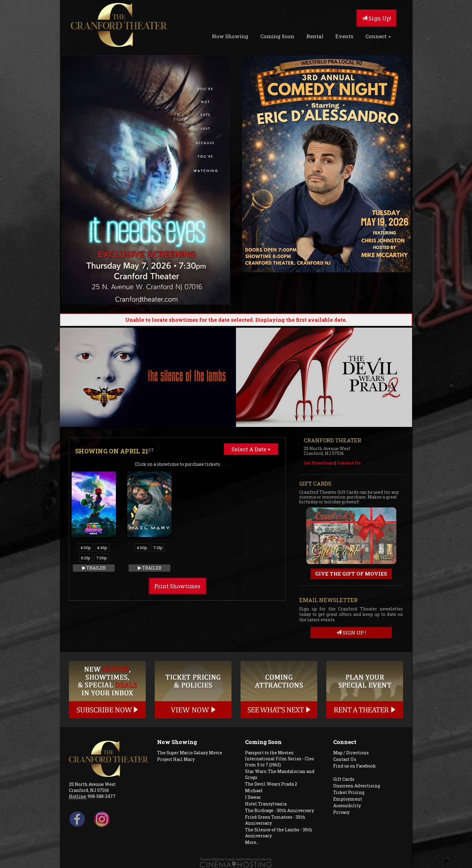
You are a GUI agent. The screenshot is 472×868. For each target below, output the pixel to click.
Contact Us (349, 463)
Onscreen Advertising (357, 786)
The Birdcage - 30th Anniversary (279, 810)
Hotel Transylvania (266, 804)
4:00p (86, 548)
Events (344, 36)
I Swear (253, 797)
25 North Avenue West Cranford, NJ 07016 (92, 787)
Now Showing (230, 36)
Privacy (341, 812)
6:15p (86, 558)
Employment (348, 799)
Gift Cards (344, 779)
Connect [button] (378, 36)
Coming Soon (277, 36)
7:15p (158, 548)
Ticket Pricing (349, 792)
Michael (254, 791)
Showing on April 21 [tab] (115, 451)
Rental (315, 36)
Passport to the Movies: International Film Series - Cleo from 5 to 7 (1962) (279, 759)
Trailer (94, 568)
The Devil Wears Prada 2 (271, 784)
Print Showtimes (177, 586)
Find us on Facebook (355, 766)
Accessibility (347, 806)
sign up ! (351, 633)
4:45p (102, 548)
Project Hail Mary (176, 759)
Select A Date (251, 449)
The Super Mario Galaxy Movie (190, 753)
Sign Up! (376, 18)
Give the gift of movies (351, 574)
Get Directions (319, 463)
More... (252, 842)
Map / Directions (351, 753)
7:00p (102, 558)
